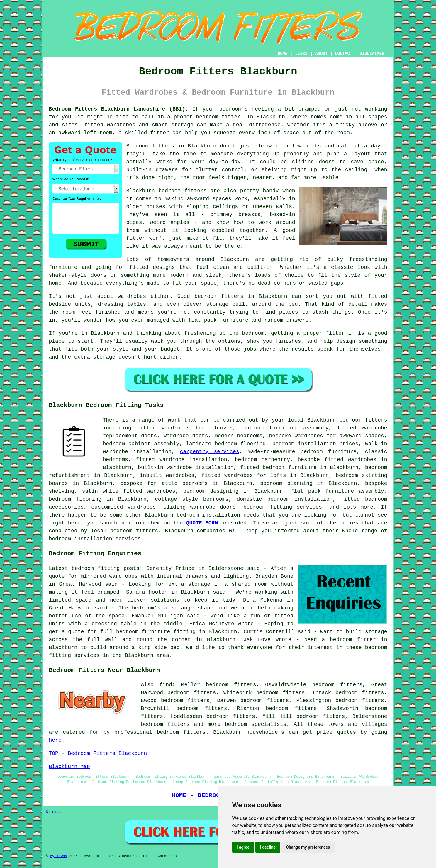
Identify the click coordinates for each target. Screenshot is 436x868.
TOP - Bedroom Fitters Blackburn (98, 753)
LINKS (301, 54)
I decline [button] (268, 847)
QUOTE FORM (202, 523)
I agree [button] (243, 847)
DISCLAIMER (372, 54)
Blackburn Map (69, 767)
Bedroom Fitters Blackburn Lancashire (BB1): (119, 109)
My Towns (59, 856)
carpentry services (210, 452)
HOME (283, 54)
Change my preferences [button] (308, 847)
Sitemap (53, 812)
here (55, 740)
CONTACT (343, 54)
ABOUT (321, 54)
